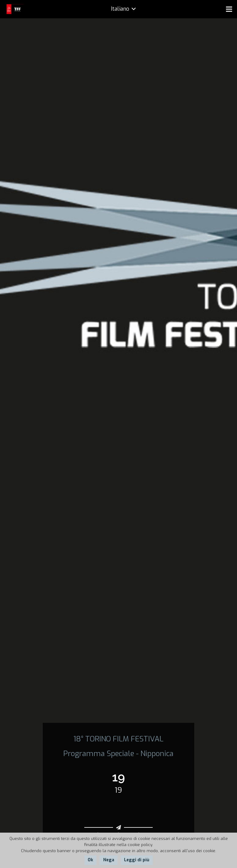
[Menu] (229, 9)
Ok (90, 860)
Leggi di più (137, 860)
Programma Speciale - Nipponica (118, 754)
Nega (109, 860)
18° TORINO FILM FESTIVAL (118, 739)
